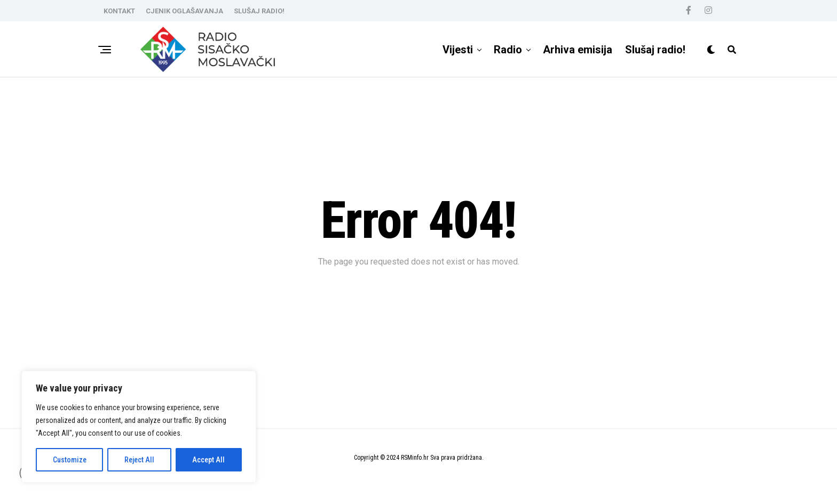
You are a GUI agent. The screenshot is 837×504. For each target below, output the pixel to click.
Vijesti (458, 50)
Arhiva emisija (578, 50)
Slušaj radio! (655, 50)
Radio (508, 50)
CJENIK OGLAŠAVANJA (184, 11)
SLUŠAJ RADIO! (259, 11)
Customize (70, 460)
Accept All (208, 460)
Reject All (139, 460)
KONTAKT (119, 11)
